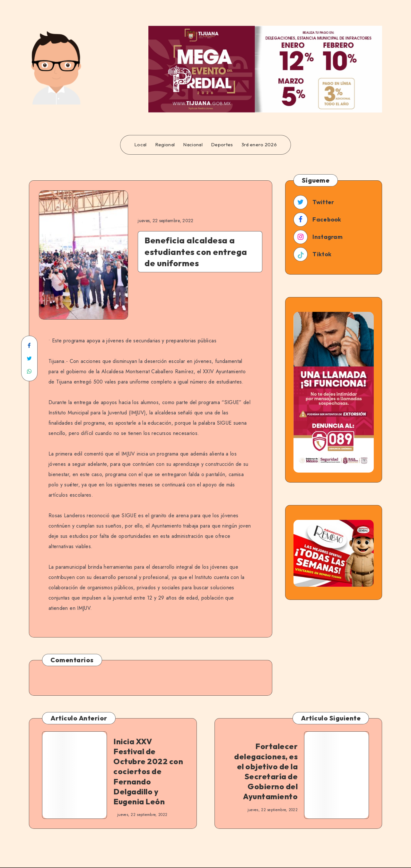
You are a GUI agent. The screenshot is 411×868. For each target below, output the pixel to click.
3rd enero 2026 (259, 145)
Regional (165, 145)
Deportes (222, 145)
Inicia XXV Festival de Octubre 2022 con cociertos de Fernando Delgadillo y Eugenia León (148, 771)
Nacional (193, 145)
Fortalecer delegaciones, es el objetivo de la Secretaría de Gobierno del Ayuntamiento (266, 771)
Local (140, 145)
